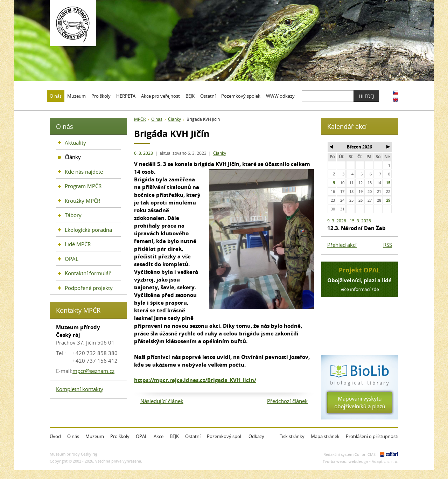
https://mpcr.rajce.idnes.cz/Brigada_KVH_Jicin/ (195, 380)
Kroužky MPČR (82, 201)
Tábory (73, 215)
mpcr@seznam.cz (93, 371)
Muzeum (95, 436)
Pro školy (120, 436)
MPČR (140, 119)
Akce (159, 436)
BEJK (174, 436)
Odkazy (256, 436)
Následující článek (162, 401)
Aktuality (75, 143)
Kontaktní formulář (88, 273)
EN (395, 100)
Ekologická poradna (88, 230)
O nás (157, 119)
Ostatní (193, 436)
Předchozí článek (287, 401)
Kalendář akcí (347, 126)
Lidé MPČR (78, 244)
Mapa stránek (325, 436)
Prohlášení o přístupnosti (372, 436)
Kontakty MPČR (78, 310)
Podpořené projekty (89, 288)
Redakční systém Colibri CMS (349, 454)
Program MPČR (83, 186)
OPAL (72, 259)
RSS (388, 245)
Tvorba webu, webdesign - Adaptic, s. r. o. (360, 461)
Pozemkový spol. (225, 436)
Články (220, 153)
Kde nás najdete (84, 172)
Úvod (55, 436)
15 (388, 183)
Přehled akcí (342, 245)
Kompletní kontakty (80, 389)
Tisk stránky (292, 436)
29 (388, 200)
